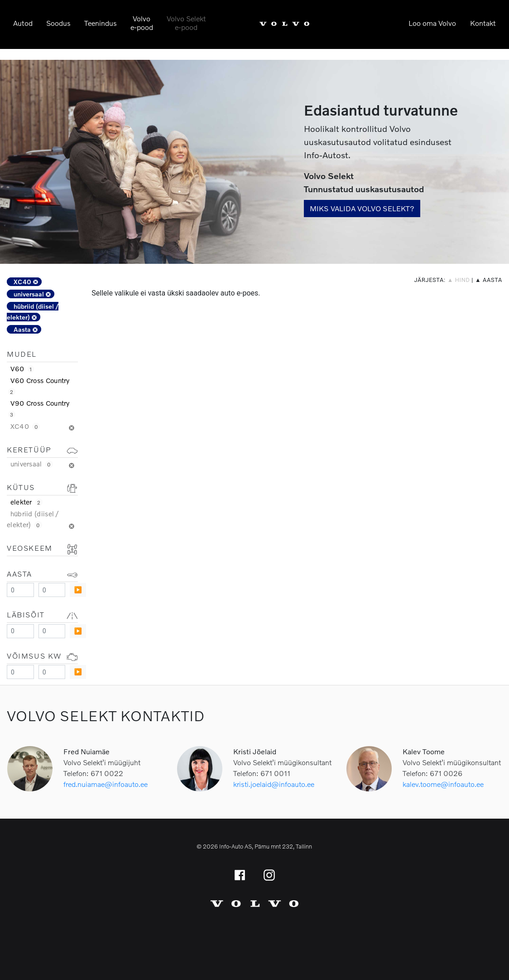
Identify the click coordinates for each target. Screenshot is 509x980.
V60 (22, 369)
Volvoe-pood (142, 23)
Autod (23, 23)
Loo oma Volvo (432, 23)
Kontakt (483, 23)
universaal (32, 294)
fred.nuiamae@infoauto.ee (106, 784)
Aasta (26, 329)
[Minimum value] (20, 590)
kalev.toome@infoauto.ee (443, 784)
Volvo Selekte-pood (186, 23)
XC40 (26, 282)
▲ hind (459, 280)
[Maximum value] (52, 590)
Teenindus (101, 23)
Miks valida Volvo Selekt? (362, 208)
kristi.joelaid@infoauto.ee (274, 784)
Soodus (58, 23)
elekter (26, 502)
